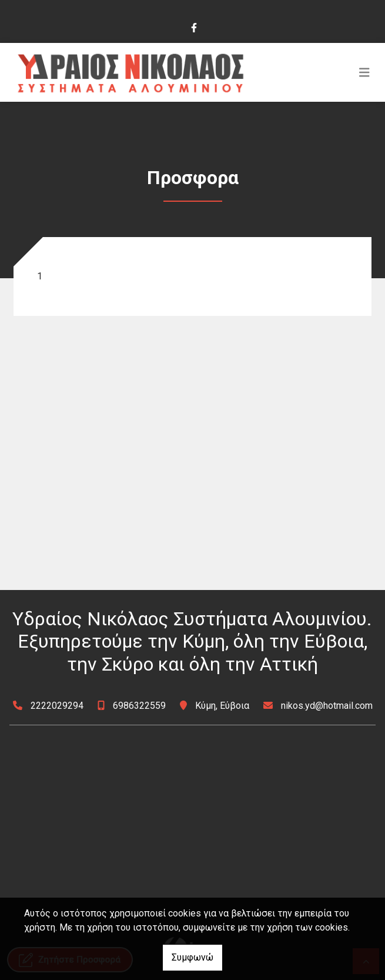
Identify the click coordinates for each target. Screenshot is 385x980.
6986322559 (139, 706)
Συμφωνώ (192, 957)
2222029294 (57, 706)
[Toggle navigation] (364, 72)
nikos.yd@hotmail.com (327, 706)
